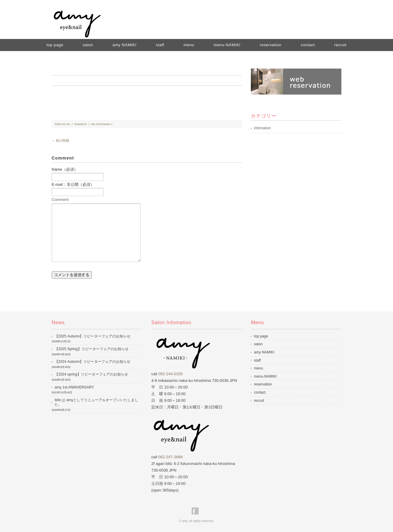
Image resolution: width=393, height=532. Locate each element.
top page (55, 45)
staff (160, 45)
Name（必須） (65, 169)
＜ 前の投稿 (60, 140)
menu (189, 45)
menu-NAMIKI (227, 45)
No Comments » (102, 124)
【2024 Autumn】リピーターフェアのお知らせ (93, 362)
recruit (340, 45)
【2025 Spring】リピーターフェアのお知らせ (92, 349)
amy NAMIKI (125, 45)
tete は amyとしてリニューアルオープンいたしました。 (96, 402)
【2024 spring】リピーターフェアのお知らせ (91, 374)
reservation (271, 45)
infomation (262, 128)
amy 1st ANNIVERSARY (74, 387)
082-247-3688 (170, 457)
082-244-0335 (170, 374)
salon (88, 45)
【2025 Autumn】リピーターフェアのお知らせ (93, 336)
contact (308, 45)
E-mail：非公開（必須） (73, 184)
